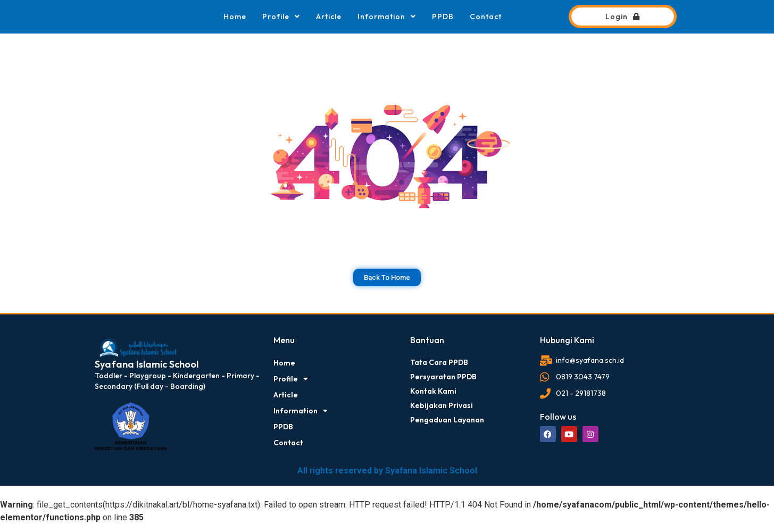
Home (235, 16)
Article (329, 16)
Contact (486, 16)
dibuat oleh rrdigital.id (99, 320)
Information (387, 16)
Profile (281, 16)
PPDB (443, 16)
